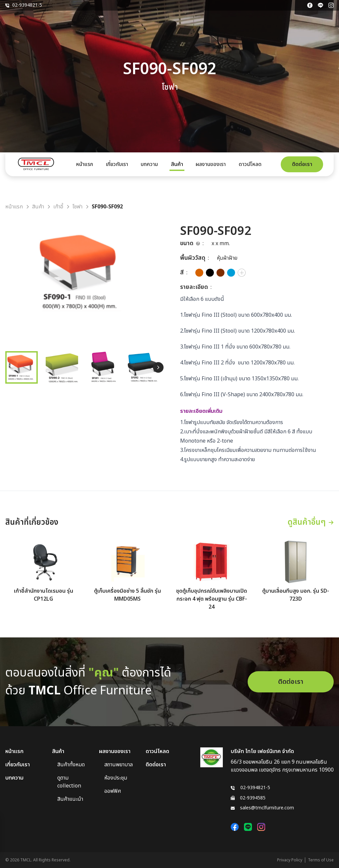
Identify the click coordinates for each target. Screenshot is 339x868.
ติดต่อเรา (302, 164)
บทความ (149, 164)
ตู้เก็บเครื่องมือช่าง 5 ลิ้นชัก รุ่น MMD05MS (127, 595)
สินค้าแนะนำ (70, 799)
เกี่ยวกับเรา (117, 164)
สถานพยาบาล (119, 765)
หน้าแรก (85, 164)
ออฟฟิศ (113, 791)
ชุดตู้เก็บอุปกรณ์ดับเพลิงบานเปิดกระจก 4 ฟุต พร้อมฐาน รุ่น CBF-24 (212, 599)
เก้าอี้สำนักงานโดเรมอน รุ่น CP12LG (44, 595)
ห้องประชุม (116, 778)
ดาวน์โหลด (250, 164)
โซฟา (77, 207)
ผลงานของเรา (211, 164)
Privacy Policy (290, 860)
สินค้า (177, 164)
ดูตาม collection (69, 782)
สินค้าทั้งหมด (71, 765)
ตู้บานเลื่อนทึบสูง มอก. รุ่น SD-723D (296, 595)
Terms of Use (321, 860)
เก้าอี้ (58, 207)
